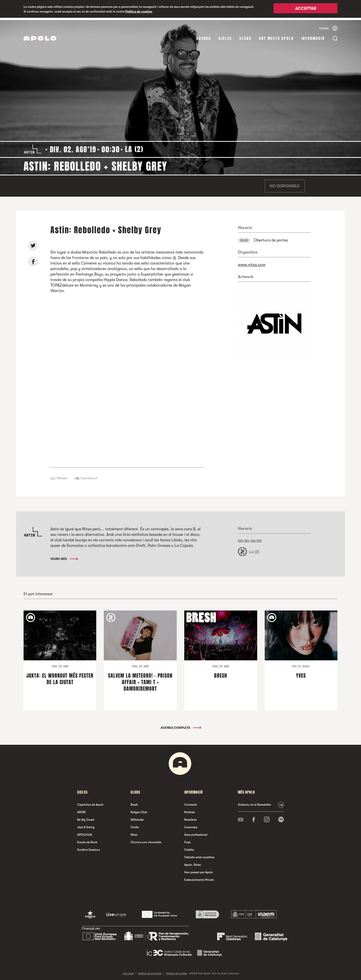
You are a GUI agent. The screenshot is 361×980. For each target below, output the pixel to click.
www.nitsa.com (252, 263)
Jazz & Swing (86, 825)
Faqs (187, 840)
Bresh (134, 802)
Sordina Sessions (88, 847)
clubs (245, 36)
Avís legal (128, 971)
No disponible (285, 184)
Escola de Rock (87, 840)
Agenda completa (181, 725)
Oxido (135, 825)
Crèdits (189, 847)
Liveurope (191, 825)
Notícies (190, 810)
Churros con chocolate (146, 840)
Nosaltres (190, 817)
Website (62, 476)
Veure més (64, 557)
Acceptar (306, 9)
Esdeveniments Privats (199, 878)
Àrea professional (196, 832)
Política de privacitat (150, 971)
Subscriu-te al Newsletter (254, 802)
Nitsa (134, 832)
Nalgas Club (139, 810)
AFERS (81, 810)
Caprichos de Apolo (90, 802)
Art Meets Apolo (276, 36)
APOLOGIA (85, 832)
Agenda (204, 36)
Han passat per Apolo (199, 870)
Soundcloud (89, 476)
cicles (225, 36)
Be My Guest (86, 817)
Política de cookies (139, 12)
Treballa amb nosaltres (199, 855)
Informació (313, 36)
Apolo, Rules (193, 863)
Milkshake (137, 817)
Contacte (191, 802)
